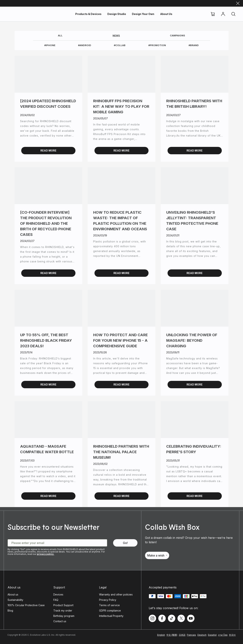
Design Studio (117, 14)
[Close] (238, 3)
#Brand (194, 45)
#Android (85, 45)
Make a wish (157, 555)
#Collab (120, 45)
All (60, 35)
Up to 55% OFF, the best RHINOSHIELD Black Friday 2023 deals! (46, 340)
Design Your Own (143, 14)
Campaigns (177, 35)
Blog (10, 611)
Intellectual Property (111, 616)
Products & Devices (88, 14)
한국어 (232, 635)
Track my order (63, 611)
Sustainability (15, 600)
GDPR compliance (110, 611)
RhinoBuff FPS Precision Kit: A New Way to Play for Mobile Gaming (121, 106)
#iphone (50, 45)
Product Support (63, 605)
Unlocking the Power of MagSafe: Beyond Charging (192, 340)
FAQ (56, 600)
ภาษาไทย (223, 635)
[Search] (233, 14)
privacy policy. (46, 554)
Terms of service (109, 605)
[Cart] (213, 14)
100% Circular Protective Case (26, 605)
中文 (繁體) (172, 635)
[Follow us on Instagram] (152, 618)
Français (191, 635)
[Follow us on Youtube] (191, 618)
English (161, 635)
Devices (58, 594)
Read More (48, 150)
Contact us (60, 621)
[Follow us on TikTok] (172, 618)
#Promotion (157, 45)
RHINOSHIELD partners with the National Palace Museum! (121, 452)
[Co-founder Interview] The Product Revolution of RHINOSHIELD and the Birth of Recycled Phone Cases (46, 223)
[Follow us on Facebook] (162, 618)
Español (212, 635)
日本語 (182, 635)
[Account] (223, 14)
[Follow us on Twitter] (181, 618)
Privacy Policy (108, 600)
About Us (166, 14)
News (116, 35)
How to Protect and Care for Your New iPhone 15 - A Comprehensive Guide (120, 340)
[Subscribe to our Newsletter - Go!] (125, 543)
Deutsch (202, 635)
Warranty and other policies (116, 594)
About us (13, 594)
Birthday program (64, 616)
